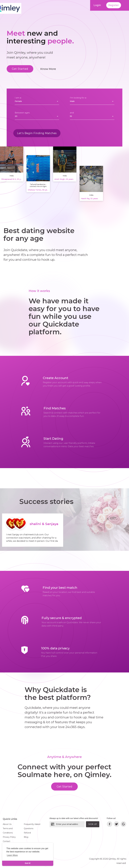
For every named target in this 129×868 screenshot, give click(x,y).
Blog (26, 837)
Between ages (22, 113)
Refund (27, 833)
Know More (48, 69)
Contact (7, 841)
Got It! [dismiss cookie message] (28, 863)
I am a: (18, 98)
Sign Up (93, 824)
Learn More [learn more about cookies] (12, 855)
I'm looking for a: (78, 98)
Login (97, 5)
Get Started (20, 69)
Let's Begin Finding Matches (37, 133)
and (72, 113)
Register (114, 5)
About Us (7, 824)
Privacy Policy (9, 837)
